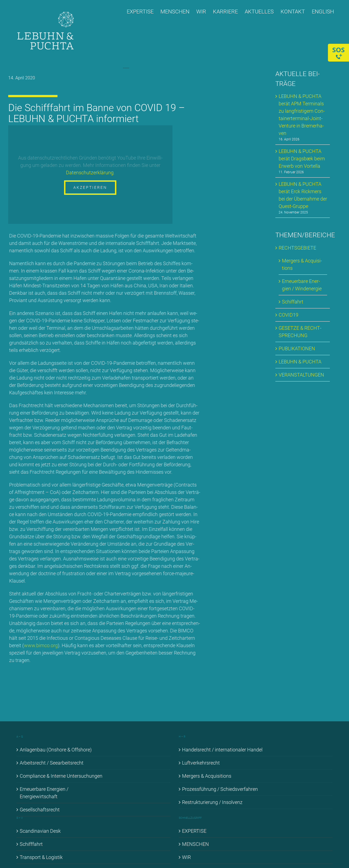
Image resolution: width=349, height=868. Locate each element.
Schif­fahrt (293, 302)
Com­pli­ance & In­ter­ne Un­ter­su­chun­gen (61, 776)
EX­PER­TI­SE (194, 831)
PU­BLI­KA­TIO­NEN (297, 348)
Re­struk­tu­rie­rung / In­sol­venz (212, 802)
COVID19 (289, 315)
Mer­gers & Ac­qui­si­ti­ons (207, 776)
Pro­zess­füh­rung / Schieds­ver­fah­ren (220, 789)
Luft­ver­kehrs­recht (201, 763)
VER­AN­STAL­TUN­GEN (301, 375)
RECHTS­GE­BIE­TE (297, 248)
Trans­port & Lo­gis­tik (41, 857)
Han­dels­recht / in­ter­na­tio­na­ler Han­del (222, 750)
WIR (186, 857)
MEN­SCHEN (195, 844)
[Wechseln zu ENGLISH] (323, 11)
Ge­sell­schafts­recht (40, 810)
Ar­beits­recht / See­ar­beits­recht (52, 763)
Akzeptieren (90, 187)
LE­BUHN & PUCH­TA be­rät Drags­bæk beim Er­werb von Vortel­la (302, 159)
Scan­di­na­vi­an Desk (40, 831)
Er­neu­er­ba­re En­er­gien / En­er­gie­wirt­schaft (44, 793)
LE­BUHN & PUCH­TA (300, 362)
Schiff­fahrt (31, 844)
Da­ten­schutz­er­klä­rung (90, 173)
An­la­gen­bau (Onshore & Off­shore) (56, 750)
